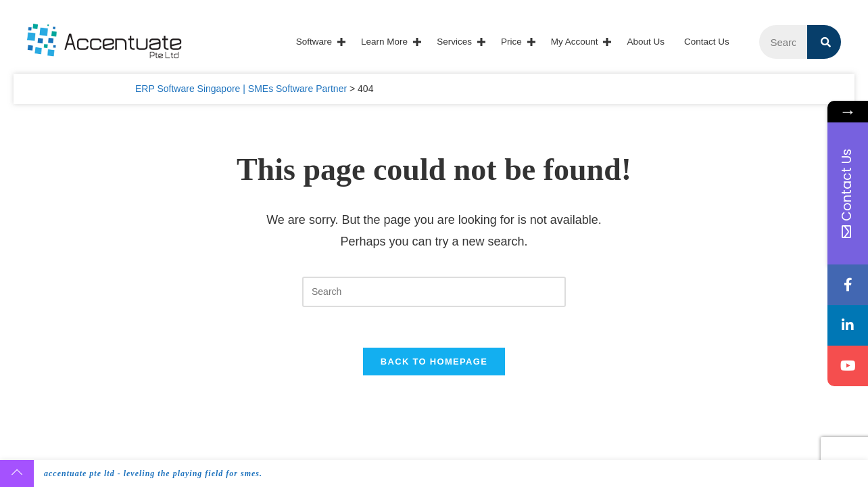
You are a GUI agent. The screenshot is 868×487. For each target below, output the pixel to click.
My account (575, 42)
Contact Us (707, 42)
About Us (646, 42)
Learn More (384, 42)
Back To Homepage (434, 362)
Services (454, 42)
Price (511, 42)
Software (314, 42)
